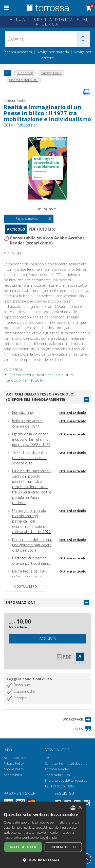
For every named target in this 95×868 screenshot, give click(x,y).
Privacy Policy (14, 764)
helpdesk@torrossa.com (72, 780)
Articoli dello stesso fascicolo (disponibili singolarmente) (40, 397)
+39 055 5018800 (63, 786)
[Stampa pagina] (87, 92)
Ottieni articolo (73, 413)
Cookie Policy (14, 769)
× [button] (80, 808)
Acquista (48, 639)
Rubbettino (26, 125)
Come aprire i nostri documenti (68, 764)
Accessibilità (13, 775)
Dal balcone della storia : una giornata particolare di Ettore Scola (32, 545)
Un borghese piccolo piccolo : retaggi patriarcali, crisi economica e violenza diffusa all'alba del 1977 (31, 521)
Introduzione (23, 413)
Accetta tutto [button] (23, 847)
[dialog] (43, 835)
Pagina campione (33, 219)
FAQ (48, 758)
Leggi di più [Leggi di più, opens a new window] (49, 838)
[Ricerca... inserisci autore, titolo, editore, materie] (48, 39)
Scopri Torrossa (16, 758)
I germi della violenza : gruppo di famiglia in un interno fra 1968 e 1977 (31, 439)
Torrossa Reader (57, 769)
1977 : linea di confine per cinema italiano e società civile (30, 458)
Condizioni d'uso (57, 775)
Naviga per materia (53, 52)
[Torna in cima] (86, 859)
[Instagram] (87, 804)
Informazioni (21, 602)
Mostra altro (25, 587)
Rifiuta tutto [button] (63, 847)
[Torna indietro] (8, 73)
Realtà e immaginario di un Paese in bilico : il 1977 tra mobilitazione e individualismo (47, 113)
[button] (83, 39)
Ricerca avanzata (18, 52)
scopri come (39, 243)
